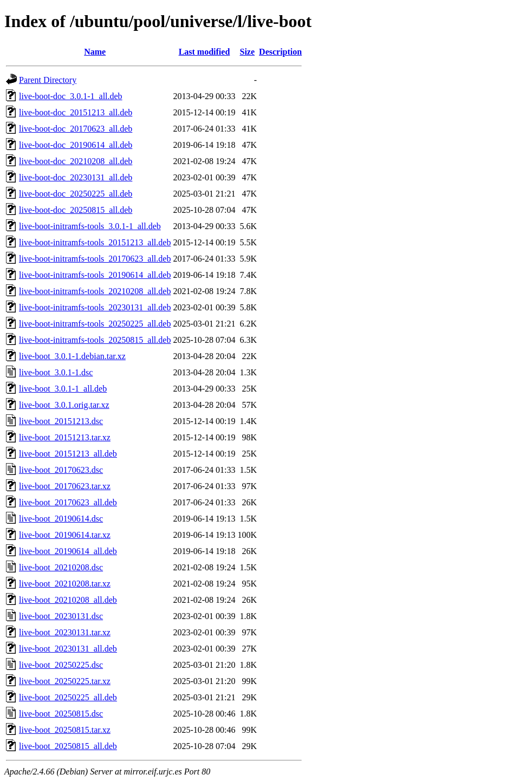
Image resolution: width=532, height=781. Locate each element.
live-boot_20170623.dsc (61, 470)
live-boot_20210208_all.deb (68, 600)
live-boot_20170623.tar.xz (65, 486)
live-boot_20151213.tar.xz (65, 437)
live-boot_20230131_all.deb (68, 649)
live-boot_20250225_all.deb (68, 697)
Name (95, 52)
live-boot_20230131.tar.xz (65, 632)
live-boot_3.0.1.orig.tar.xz (64, 405)
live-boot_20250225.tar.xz (65, 681)
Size (248, 52)
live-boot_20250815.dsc (61, 714)
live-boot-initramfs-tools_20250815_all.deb (95, 340)
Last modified (205, 52)
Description (280, 52)
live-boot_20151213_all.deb (68, 454)
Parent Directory (48, 80)
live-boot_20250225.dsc (61, 665)
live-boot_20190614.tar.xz (65, 535)
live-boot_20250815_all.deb (68, 746)
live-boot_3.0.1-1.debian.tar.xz (72, 356)
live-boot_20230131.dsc (61, 616)
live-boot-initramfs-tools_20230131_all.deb (95, 307)
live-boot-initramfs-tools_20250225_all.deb (95, 324)
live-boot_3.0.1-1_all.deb (63, 389)
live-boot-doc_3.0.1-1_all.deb (71, 96)
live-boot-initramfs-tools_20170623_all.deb (95, 259)
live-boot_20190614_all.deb (68, 551)
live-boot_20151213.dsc (61, 421)
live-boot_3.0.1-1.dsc (56, 372)
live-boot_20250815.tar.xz (65, 730)
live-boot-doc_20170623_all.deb (76, 129)
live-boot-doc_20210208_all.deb (76, 161)
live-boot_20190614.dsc (61, 519)
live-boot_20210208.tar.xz (65, 584)
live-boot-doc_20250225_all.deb (76, 194)
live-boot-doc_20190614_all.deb (76, 145)
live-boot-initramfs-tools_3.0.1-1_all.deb (90, 226)
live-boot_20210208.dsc (61, 567)
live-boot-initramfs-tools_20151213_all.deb (95, 242)
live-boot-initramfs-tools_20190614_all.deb (95, 275)
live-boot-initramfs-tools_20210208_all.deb (95, 291)
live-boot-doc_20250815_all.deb (76, 210)
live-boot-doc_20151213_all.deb (76, 112)
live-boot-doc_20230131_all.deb (76, 177)
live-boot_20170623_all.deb (68, 502)
